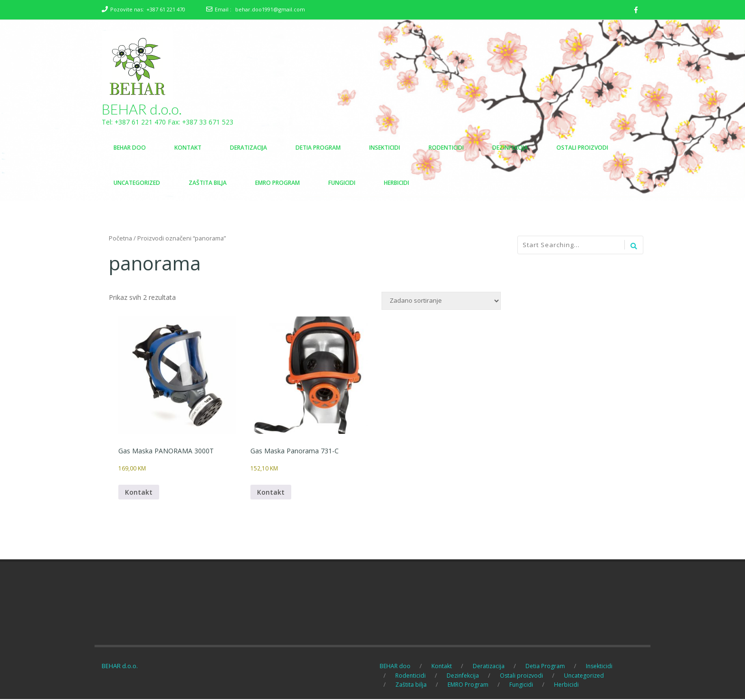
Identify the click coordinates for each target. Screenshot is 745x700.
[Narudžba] (441, 301)
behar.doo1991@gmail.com (270, 9)
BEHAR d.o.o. (142, 109)
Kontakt (139, 493)
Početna (120, 239)
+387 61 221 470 (166, 9)
